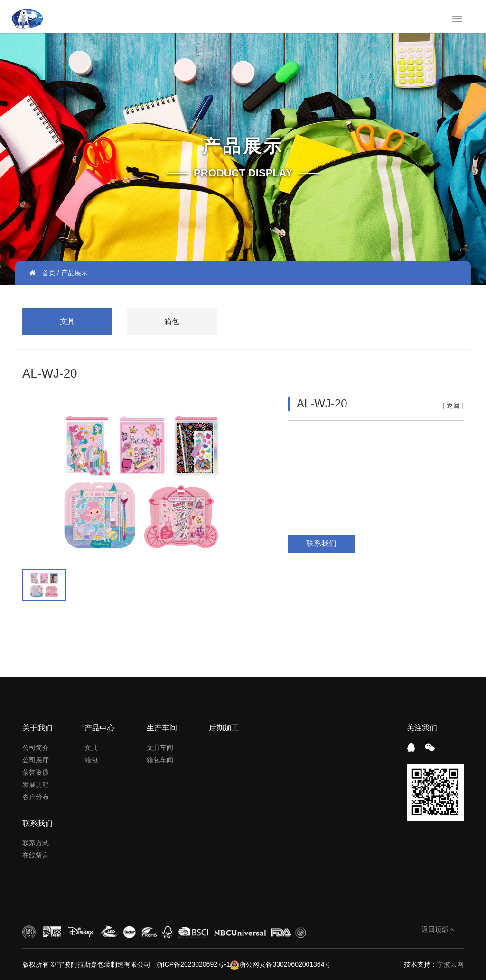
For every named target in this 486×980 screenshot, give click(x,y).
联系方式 (36, 843)
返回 (453, 406)
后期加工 (224, 728)
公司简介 (36, 748)
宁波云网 (450, 964)
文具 (67, 321)
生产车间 (162, 728)
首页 (49, 273)
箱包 (172, 321)
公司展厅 (36, 760)
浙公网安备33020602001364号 (280, 964)
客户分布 (36, 797)
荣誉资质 (36, 772)
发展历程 (36, 785)
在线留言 (36, 855)
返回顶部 (438, 929)
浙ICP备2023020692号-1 (192, 964)
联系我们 (321, 543)
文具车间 (160, 748)
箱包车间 (160, 760)
